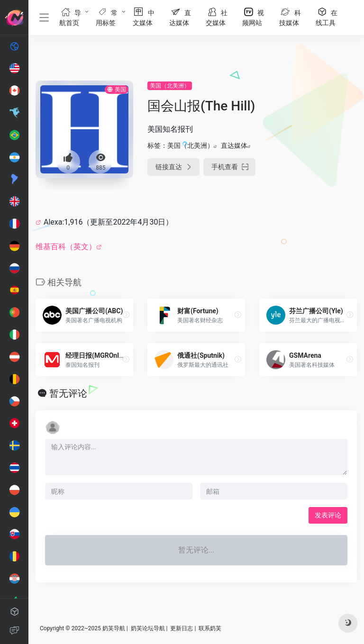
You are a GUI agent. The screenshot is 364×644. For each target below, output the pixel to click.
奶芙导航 (114, 628)
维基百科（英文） (66, 247)
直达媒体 (234, 145)
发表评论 (328, 515)
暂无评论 (68, 393)
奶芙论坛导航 (148, 628)
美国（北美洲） (170, 86)
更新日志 (182, 628)
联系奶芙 (210, 628)
